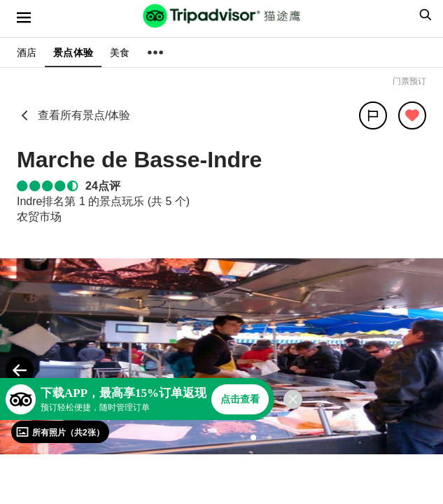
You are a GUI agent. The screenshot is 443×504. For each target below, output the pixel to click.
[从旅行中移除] (412, 115)
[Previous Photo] (20, 370)
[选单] (24, 17)
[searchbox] (423, 15)
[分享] (373, 115)
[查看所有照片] (60, 432)
